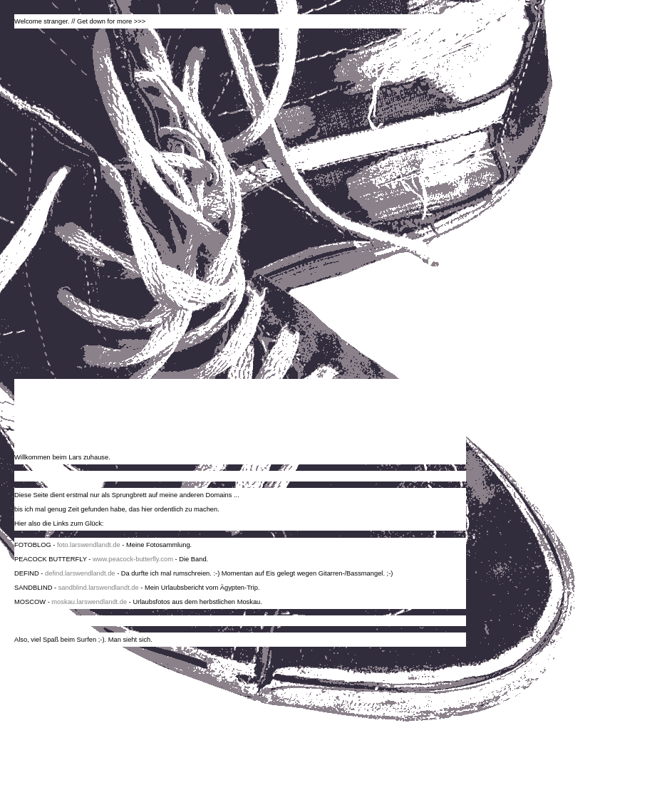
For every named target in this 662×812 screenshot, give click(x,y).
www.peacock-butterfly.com (133, 559)
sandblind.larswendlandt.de (99, 588)
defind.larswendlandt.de (80, 573)
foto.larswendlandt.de (89, 545)
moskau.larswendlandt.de (89, 602)
